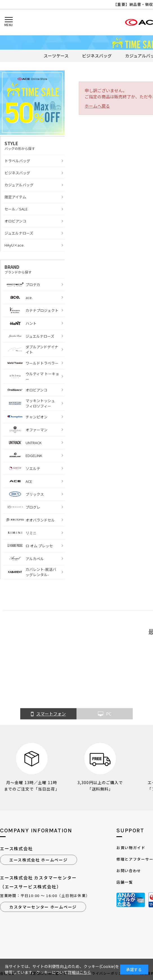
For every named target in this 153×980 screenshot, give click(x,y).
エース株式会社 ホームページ (39, 860)
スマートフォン (48, 714)
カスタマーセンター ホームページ (43, 907)
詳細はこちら (79, 972)
